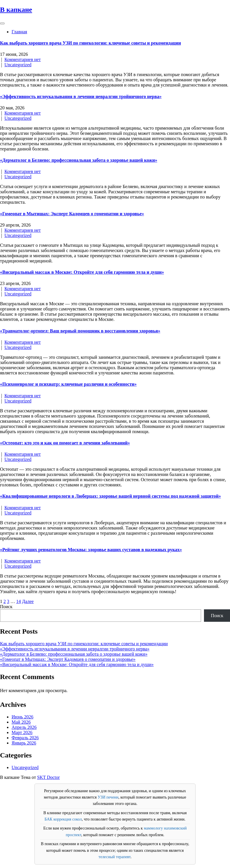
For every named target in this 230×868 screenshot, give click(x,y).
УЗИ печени (108, 797)
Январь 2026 (24, 743)
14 (19, 601)
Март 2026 (22, 732)
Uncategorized (18, 65)
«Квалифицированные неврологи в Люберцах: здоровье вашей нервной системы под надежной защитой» (111, 496)
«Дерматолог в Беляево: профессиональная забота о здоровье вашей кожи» (79, 160)
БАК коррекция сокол (63, 819)
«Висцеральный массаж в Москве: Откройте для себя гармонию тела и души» (82, 272)
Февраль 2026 (25, 738)
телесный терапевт (115, 857)
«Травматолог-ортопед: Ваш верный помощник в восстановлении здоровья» (80, 331)
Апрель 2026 (24, 727)
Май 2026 (21, 722)
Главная (19, 32)
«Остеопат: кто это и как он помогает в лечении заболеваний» (65, 443)
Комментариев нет (23, 59)
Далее (28, 601)
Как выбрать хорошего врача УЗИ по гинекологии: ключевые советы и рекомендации (90, 43)
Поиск (6, 607)
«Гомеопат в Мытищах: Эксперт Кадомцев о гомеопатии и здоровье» (72, 214)
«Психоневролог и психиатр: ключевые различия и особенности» (68, 384)
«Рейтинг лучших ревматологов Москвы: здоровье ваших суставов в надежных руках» (91, 550)
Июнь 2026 (22, 717)
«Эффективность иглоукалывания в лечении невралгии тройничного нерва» (81, 96)
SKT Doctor (48, 777)
